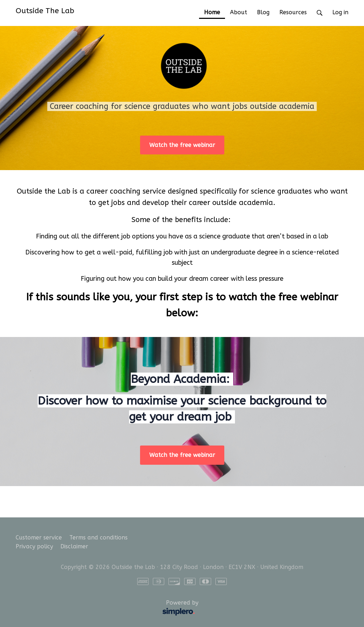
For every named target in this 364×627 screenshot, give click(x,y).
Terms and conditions (98, 538)
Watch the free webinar (182, 145)
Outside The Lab (45, 11)
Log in (340, 12)
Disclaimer (74, 546)
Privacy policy (34, 546)
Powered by (109, 608)
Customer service (39, 538)
